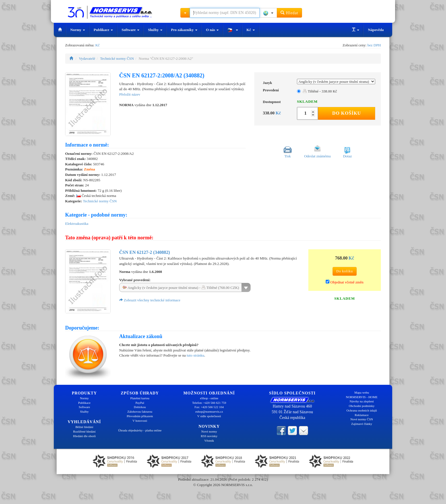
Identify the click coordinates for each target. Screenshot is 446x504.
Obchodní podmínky (362, 406)
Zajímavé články (362, 424)
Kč (251, 30)
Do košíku (347, 113)
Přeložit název (130, 94)
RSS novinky (209, 436)
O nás (212, 30)
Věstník (209, 441)
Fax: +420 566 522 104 (209, 407)
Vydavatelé (87, 58)
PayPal (140, 403)
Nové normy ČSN (362, 419)
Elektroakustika (77, 224)
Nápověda (376, 30)
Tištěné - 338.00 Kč (320, 91)
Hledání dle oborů (84, 436)
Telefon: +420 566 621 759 (209, 403)
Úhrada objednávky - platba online (140, 430)
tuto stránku (195, 355)
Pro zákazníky (184, 30)
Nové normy (209, 431)
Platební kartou (140, 398)
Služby (155, 30)
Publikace (103, 30)
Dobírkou (140, 407)
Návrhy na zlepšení (362, 401)
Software (130, 30)
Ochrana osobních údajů (362, 410)
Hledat (289, 13)
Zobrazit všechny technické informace (150, 300)
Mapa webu (362, 392)
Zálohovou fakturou (140, 412)
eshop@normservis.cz (209, 412)
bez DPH (374, 45)
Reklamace (362, 415)
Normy (78, 30)
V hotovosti (140, 421)
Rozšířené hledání (84, 431)
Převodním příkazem (140, 416)
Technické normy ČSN (117, 58)
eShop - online (209, 398)
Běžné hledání (84, 427)
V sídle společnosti (209, 416)
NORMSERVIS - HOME (362, 397)
